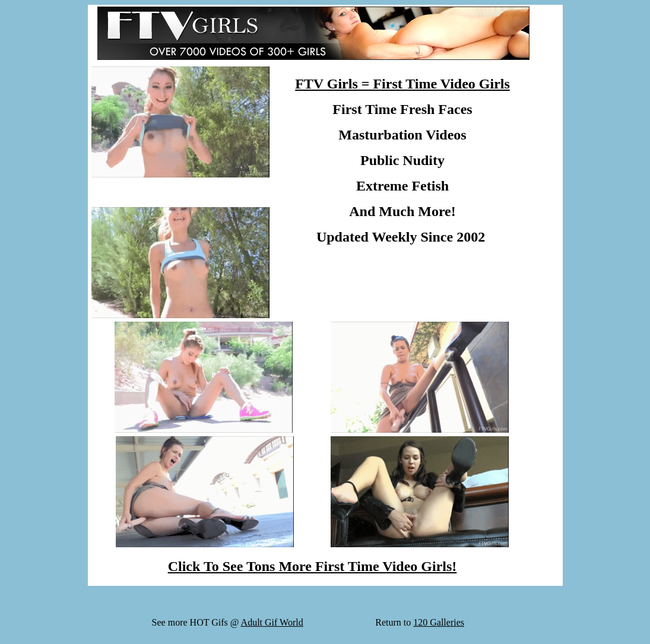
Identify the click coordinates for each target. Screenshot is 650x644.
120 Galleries (439, 622)
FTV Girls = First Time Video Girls (402, 84)
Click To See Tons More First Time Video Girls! (313, 566)
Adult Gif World (272, 622)
